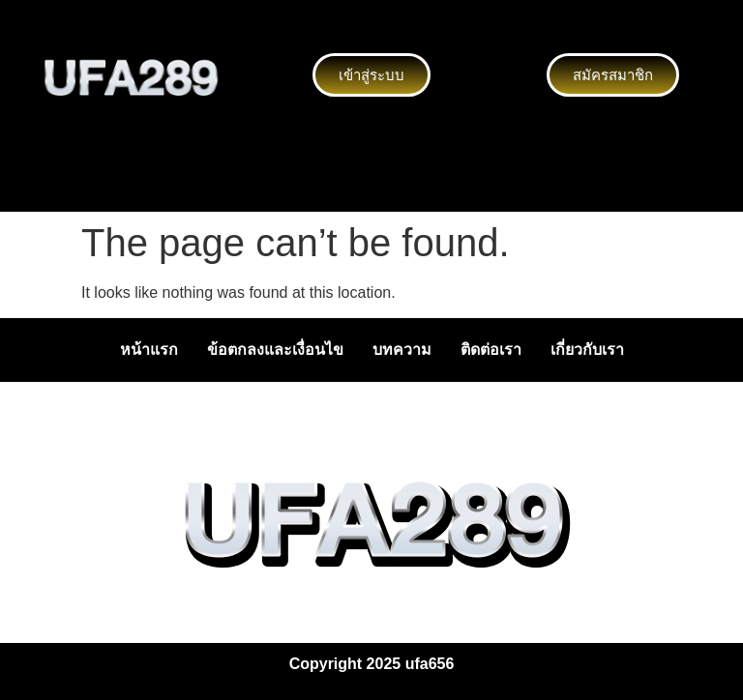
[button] (371, 181)
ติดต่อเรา (491, 350)
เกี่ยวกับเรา (587, 350)
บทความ (402, 350)
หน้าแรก (149, 350)
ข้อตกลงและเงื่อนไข (275, 350)
